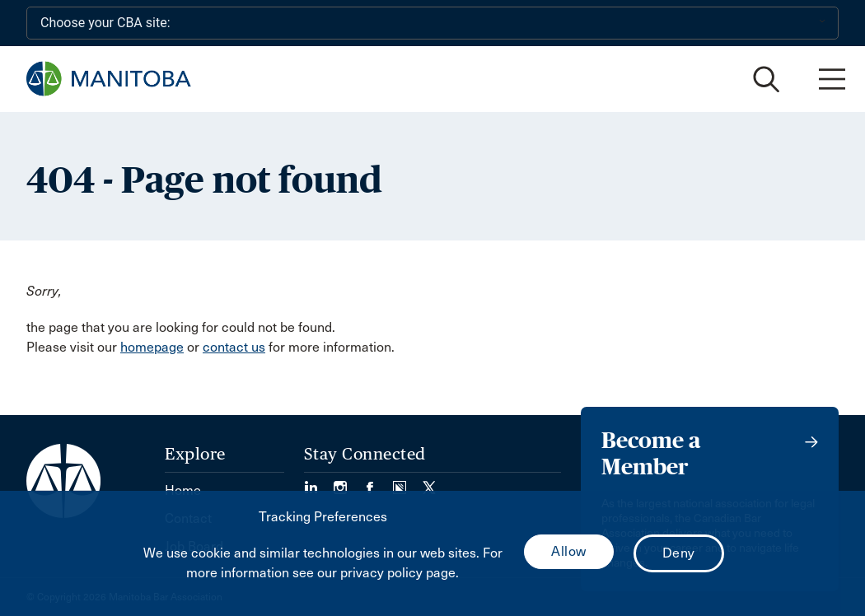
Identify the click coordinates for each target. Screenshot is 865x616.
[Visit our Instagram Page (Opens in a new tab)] (348, 482)
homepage (152, 347)
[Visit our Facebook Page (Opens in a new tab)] (378, 482)
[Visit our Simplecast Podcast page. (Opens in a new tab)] (408, 482)
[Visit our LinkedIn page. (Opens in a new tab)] (319, 482)
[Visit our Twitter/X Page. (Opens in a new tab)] (429, 482)
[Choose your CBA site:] (432, 23)
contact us (234, 347)
